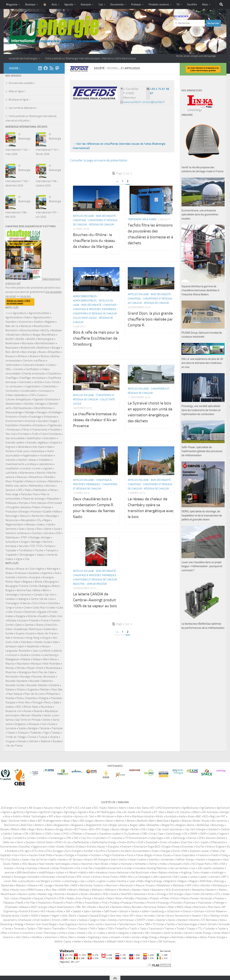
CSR (32, 395)
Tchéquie (23, 733)
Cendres (19, 369)
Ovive (15, 898)
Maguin (183, 881)
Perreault (99, 898)
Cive (47, 382)
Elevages (42, 412)
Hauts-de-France (47, 633)
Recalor (92, 907)
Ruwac (51, 911)
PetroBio (129, 898)
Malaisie (26, 659)
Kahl (91, 873)
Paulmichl (51, 898)
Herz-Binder (101, 864)
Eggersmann (40, 847)
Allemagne (53, 569)
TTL (200, 929)
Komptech (34, 877)
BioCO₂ (45, 330)
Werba (87, 942)
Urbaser (81, 933)
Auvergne (35, 577)
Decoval (210, 838)
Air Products (144, 812)
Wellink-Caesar (63, 942)
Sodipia (83, 920)
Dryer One (187, 842)
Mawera (33, 885)
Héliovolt (44, 868)
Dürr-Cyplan (201, 842)
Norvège (25, 677)
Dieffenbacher (81, 842)
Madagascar (12, 659)
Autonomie (25, 322)
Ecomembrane (9, 847)
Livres (37, 468)
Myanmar (11, 672)
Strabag (19, 924)
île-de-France (15, 746)
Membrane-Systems (92, 885)
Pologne (44, 698)
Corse (18, 608)
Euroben (89, 851)
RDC (19, 707)
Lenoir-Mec (11, 881)
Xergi (137, 942)
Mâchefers (54, 481)
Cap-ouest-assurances (170, 829)
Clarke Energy (173, 834)
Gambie (29, 625)
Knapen (205, 873)
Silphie (48, 529)
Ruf (43, 911)
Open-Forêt (192, 894)
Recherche (38, 516)
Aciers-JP (60, 808)
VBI (147, 933)
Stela (222, 920)
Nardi (146, 890)
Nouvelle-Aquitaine (16, 681)
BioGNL (20, 339)
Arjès (119, 816)
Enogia (166, 847)
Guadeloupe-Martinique (28, 629)
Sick (206, 916)
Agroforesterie (14, 317)
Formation (24, 434)
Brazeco (49, 829)
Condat (31, 838)
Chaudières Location (110, 834)
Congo (9, 608)
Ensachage (35, 417)
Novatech (96, 894)
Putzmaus (190, 903)
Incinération (47, 455)
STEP (24, 537)
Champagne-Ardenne (18, 603)
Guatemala (50, 629)
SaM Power (111, 911)
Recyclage (52, 516)
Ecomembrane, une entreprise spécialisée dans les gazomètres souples (200, 215)
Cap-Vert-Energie (195, 829)
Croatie (51, 608)
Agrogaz (57, 812)
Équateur (58, 741)
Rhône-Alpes (31, 707)
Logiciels (47, 468)
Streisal (30, 924)
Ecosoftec (25, 847)
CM (185, 834)
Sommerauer (127, 920)
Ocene (115, 894)
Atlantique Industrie (143, 816)
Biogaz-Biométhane (44, 335)
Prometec (139, 903)
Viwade (81, 937)
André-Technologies (35, 816)
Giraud (88, 860)
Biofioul (26, 335)
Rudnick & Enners (29, 911)
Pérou (48, 702)
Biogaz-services (118, 825)
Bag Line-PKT (218, 816)
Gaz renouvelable (15, 438)
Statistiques (12, 537)
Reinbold (117, 907)
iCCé (78, 868)
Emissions (11, 417)
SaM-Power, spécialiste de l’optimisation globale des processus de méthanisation (202, 451)
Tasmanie (57, 728)
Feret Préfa (46, 855)
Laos (35, 651)
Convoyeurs (46, 391)
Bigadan (175, 821)
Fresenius (203, 855)
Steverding (6, 924)
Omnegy (162, 894)
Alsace (9, 573)
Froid (43, 434)
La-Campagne (142, 877)
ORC (20, 490)
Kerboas (174, 873)
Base (33, 821)
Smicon (56, 920)
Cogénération (33, 386)
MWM (63, 890)
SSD (58, 533)
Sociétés (192, 4)
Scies (22, 529)
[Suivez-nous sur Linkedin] (40, 68)
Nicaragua (24, 672)
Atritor (160, 816)
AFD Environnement (168, 808)
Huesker (9, 868)
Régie (47, 520)
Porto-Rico (24, 702)
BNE (24, 829)
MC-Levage (46, 885)
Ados (131, 808)
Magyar (193, 881)
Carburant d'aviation (34, 365)
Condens (42, 838)
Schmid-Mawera (216, 911)
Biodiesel (57, 330)
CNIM (203, 834)
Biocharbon (12, 330)
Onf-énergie (176, 894)
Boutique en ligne (18, 100)
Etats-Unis (56, 616)
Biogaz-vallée (137, 825)
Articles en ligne (83, 216)
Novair (84, 894)
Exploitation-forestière (18, 425)
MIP (189, 885)
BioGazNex (153, 825)
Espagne (20, 616)
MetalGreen (164, 885)
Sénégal (33, 728)
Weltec (78, 942)
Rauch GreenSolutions (62, 907)
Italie (55, 642)
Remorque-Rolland (155, 907)
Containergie (56, 838)
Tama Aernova (126, 924)
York (145, 942)
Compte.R (19, 838)
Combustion (12, 391)
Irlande (38, 642)
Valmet (111, 933)
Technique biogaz (187, 924)
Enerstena (140, 847)
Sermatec (149, 916)
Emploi (23, 417)
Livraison (26, 468)
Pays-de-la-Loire (34, 694)
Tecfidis (171, 924)
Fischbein (96, 855)
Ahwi (92, 812)
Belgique (28, 582)
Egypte (42, 612)
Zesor (153, 942)
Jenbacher (219, 868)
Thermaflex (58, 929)
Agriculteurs (20, 313)
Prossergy (163, 903)
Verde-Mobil (221, 933)
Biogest (181, 825)
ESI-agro (25, 851)
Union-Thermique (46, 933)
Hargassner (214, 860)
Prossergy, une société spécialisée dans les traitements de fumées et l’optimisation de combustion (201, 410)
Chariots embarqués (34, 374)
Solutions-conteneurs (18, 533)
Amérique (20, 573)
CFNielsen (77, 834)
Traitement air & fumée (142, 219)
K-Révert (72, 873)
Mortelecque (220, 885)
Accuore (48, 808)
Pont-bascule (38, 503)
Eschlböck (12, 851)
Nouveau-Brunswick (44, 677)
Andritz (17, 816)
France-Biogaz (144, 855)
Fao (16, 855)
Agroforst (45, 812)
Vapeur (41, 555)
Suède (22, 728)
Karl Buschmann (140, 873)
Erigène (220, 847)
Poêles (36, 507)
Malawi (37, 659)
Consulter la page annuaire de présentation (99, 160)
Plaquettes (53, 499)
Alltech (196, 812)
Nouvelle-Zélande (37, 685)
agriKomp (18, 812)
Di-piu (67, 842)
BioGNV (31, 339)
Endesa (80, 847)
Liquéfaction (12, 468)
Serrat (160, 916)
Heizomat (87, 864)
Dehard (221, 838)
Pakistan (44, 690)
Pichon (175, 898)
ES (228, 847)
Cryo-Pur (86, 838)
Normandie (12, 677)
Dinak (122, 842)
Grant (114, 860)
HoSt (186, 864)
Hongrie (46, 638)
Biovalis (5, 829)
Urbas (71, 933)
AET (152, 808)
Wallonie (46, 741)
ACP (70, 808)
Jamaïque (11, 646)
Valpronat (137, 933)
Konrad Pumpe (66, 877)
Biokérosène (12, 343)
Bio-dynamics (220, 821)
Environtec (187, 847)
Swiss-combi (95, 924)
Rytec (60, 911)
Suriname (11, 728)
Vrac (27, 559)
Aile (119, 812)
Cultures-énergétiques (18, 399)
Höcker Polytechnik (62, 868)
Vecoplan (156, 933)
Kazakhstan (33, 646)
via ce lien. (26, 296)
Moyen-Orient (35, 668)
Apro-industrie (64, 816)
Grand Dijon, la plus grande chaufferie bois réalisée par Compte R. (150, 319)
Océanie (10, 690)
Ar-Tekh (90, 816)
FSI (2, 860)
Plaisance (9, 903)
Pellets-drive (74, 898)
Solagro (94, 920)
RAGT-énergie (39, 907)
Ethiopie (12, 620)
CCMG (48, 834)
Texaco (31, 929)
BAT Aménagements (50, 821)
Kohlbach (6, 877)
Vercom (188, 933)
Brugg (60, 829)
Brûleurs (23, 356)
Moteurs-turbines (36, 481)
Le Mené (45, 651)
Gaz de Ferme (39, 860)
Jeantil (207, 868)
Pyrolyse (36, 512)
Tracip (143, 929)
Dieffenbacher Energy (104, 842)
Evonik (176, 851)
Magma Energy (154, 881)
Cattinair (17, 834)
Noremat (59, 894)
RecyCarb (104, 907)
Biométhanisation (45, 343)
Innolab (128, 868)
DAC (168, 838)
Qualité (47, 512)
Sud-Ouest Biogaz (46, 924)
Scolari (25, 916)
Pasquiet (38, 898)
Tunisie (32, 737)
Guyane (30, 633)
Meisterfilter (62, 885)
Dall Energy (179, 838)
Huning (20, 868)
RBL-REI (81, 907)
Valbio (102, 933)
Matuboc (21, 885)
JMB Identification (27, 873)
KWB (123, 877)
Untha (62, 933)
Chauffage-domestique (32, 378)
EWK (185, 851)
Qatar (56, 702)
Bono (40, 829)
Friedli (215, 855)
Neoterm (211, 890)
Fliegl (106, 855)
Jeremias (9, 873)
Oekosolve (139, 894)
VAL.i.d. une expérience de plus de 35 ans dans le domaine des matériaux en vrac (202, 363)
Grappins (55, 443)
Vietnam (34, 741)
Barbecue (26, 326)
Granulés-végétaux (37, 443)
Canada (38, 595)
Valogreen (124, 933)
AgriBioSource (190, 808)
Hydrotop (32, 868)
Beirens (100, 821)
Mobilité (49, 477)
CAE (143, 829)
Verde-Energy (203, 933)
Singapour (20, 724)
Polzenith (58, 903)
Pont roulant (55, 503)
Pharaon (155, 898)
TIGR (110, 929)
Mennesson (127, 885)
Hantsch (201, 860)
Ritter (171, 907)
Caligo (151, 829)
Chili (34, 603)
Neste (222, 890)
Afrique (10, 569)
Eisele (61, 847)
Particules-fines (30, 494)
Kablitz (83, 873)
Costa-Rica (39, 608)
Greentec (154, 860)
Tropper (191, 929)
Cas (101, 4)
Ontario (21, 690)
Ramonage (11, 516)
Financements (39, 430)
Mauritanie (23, 664)
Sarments (11, 529)
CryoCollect (99, 838)
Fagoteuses (55, 425)
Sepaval (83, 916)
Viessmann (51, 937)
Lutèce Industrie (117, 881)
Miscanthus (36, 477)
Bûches (45, 356)
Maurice (10, 664)
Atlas (205, 4)
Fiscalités (55, 430)
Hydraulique (38, 451)
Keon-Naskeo (159, 873)
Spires (172, 920)
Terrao (8, 929)
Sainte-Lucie (51, 715)
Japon (21, 646)
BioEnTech (27, 825)
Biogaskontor (62, 825)
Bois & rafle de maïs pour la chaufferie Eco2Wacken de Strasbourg (96, 338)
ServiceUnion (182, 916)
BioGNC (10, 339)
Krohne (97, 877)
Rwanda (38, 711)
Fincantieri (82, 855)
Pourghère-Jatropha (19, 507)
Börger (125, 829)
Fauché (33, 855)
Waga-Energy (150, 937)
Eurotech (126, 851)
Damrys (192, 838)
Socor (73, 920)
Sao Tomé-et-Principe (28, 720)
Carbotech (213, 829)
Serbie (47, 720)
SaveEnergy (158, 911)
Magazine (12, 4)
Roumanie (47, 707)
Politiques (11, 503)
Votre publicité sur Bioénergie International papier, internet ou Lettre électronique (90, 58)
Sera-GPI (128, 916)
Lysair (132, 881)
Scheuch (187, 911)
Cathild (7, 834)
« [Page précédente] (117, 181)
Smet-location (41, 920)
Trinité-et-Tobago (16, 737)
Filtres (26, 430)
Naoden (136, 890)
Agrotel (82, 812)
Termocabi (224, 924)
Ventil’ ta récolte (173, 933)
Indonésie (26, 642)
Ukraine (54, 737)
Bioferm (40, 825)
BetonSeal (163, 821)
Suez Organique (68, 924)
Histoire (10, 451)
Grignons (10, 447)
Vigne (19, 559)
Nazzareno (157, 890)
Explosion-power (199, 851)
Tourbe (39, 550)
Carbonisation (13, 365)
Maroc (53, 659)
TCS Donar (158, 924)
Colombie (53, 603)
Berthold (142, 821)
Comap (7, 838)
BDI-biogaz (87, 821)
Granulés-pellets (15, 443)
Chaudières (54, 374)
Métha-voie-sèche (16, 486)
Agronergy (70, 812)
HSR (223, 864)
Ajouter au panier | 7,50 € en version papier (19, 302)
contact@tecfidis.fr (153, 102)
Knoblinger (218, 873)
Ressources (12, 520)
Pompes (24, 503)
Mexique (36, 664)
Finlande (34, 620)
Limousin (12, 655)
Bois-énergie (29, 352)
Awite (182, 816)
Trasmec (169, 929)
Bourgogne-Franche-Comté (21, 586)
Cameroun (26, 595)
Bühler (135, 829)
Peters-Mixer (114, 898)
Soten (151, 920)
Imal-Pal (87, 868)
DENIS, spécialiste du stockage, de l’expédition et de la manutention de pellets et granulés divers (202, 515)
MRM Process (35, 890)
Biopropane (12, 348)
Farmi (23, 855)
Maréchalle (7, 885)
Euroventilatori (142, 851)
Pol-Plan (31, 903)
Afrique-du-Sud (25, 569)
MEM (74, 885)
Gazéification (34, 438)
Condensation (29, 391)
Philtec (165, 898)
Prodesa (114, 903)
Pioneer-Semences (201, 898)
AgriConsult (223, 808)
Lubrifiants (11, 473)
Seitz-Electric (69, 916)
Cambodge (11, 595)
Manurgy (219, 881)
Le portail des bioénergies (23, 58)
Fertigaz (70, 855)
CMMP (193, 834)
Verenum (8, 937)
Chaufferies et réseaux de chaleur (95, 314)
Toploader (11, 550)
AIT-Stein (159, 812)
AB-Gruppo (35, 808)
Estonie (32, 616)
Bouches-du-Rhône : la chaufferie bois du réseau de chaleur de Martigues (94, 241)
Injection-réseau (27, 460)
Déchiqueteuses (23, 408)
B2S (206, 816)
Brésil (55, 586)
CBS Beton (36, 834)
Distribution (52, 399)
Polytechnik (44, 903)
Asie (57, 573)
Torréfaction (26, 550)
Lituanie (24, 655)
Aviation (38, 322)
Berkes (131, 821)
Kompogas (20, 877)
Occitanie (54, 685)
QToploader (11, 907)
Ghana (39, 625)
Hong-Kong (33, 638)
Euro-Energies (73, 851)
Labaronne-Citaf (168, 877)
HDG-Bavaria (29, 864)
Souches (37, 533)
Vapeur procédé (97, 584)
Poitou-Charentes (27, 698)
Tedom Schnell (208, 924)
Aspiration (11, 322)
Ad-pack (86, 808)
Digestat (38, 399)
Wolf (121, 942)
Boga (31, 829)
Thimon (72, 929)
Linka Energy (71, 881)
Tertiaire (49, 546)
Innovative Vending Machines (151, 868)
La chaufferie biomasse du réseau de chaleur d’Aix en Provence (95, 420)
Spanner (161, 920)
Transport (51, 550)
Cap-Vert (50, 595)
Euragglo (58, 851)
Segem (55, 916)
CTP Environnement (136, 838)
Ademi (122, 808)
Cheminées (25, 382)
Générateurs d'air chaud (31, 447)
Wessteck (99, 942)
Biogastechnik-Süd (96, 825)
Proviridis (176, 903)
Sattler (145, 911)
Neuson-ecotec (27, 894)
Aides (27, 317)
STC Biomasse (209, 920)
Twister (222, 929)
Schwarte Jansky (10, 916)
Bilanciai (186, 821)
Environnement (14, 421)
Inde (16, 642)
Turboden (210, 929)
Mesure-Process (145, 885)
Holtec (163, 864)
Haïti (8, 638)
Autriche (22, 577)
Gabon (19, 625)
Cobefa (212, 834)
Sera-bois (115, 916)
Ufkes (4, 933)
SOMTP (141, 920)
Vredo (126, 937)
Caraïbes (10, 599)
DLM (141, 842)
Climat (55, 382)
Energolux (113, 847)
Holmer (153, 864)
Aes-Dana (142, 808)
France (45, 620)
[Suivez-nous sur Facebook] (46, 68)
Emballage (55, 412)
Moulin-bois (18, 890)
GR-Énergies (101, 860)
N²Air (106, 894)
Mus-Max (51, 890)
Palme (53, 490)
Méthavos (111, 890)
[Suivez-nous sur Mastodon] (57, 68)
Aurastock (171, 816)
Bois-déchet (12, 352)
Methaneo (179, 885)
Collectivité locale (85, 318)
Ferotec (59, 855)
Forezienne (118, 855)
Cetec (57, 834)
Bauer (67, 821)
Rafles (57, 512)
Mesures (22, 477)
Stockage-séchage (40, 537)
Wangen (164, 937)
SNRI (65, 920)
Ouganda (32, 690)
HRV (215, 864)
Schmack (199, 911)
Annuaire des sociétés (21, 83)
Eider (52, 847)
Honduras (18, 638)
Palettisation (40, 490)
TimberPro (121, 929)
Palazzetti (26, 898)
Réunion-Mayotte (31, 715)
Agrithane (31, 812)
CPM (68, 838)
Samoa (9, 720)
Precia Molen (92, 903)
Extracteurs (40, 425)
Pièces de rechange (34, 499)
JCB (200, 868)
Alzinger (225, 812)
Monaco (10, 668)
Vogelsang (94, 937)
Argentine (47, 573)
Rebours (25, 516)
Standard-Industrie (188, 920)
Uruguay (10, 741)
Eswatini (43, 616)
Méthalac (84, 890)
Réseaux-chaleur (35, 525)
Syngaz (25, 542)
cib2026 (38, 382)
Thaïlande (35, 733)
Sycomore (110, 924)
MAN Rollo (206, 881)
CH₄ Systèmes (131, 834)
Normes (50, 486)
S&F (68, 911)
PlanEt (20, 903)
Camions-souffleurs (34, 361)
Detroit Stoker (45, 842)
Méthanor (97, 890)
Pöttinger (219, 903)
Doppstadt (152, 842)
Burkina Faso (24, 590)
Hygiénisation (30, 455)
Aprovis (79, 816)
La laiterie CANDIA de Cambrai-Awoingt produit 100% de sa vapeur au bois (95, 600)
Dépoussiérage (14, 412)
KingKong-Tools (190, 873)
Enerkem (127, 847)
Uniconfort (27, 933)
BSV (91, 829)
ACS (77, 808)
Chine (42, 603)
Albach (170, 812)
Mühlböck (124, 890)
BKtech (15, 829)
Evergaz (166, 851)
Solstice (112, 920)
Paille (28, 490)
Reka (127, 907)
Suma (82, 924)
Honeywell (175, 864)
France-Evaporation (184, 855)
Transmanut (155, 929)
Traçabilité (11, 555)
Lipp (82, 881)
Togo (46, 733)
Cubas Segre (156, 838)
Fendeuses (13, 430)
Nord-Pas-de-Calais (43, 672)
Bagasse (50, 322)
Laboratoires (46, 464)
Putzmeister (205, 903)
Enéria (210, 847)
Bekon (110, 821)
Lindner (57, 881)
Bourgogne (51, 582)
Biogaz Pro (196, 102)
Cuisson (41, 395)
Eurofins (100, 851)
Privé (105, 903)
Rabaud (24, 907)
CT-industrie (115, 838)
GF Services (75, 860)
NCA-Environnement (178, 890)
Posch (69, 903)
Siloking (214, 916)
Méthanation (36, 486)
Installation (45, 460)
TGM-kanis (43, 929)
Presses (47, 507)
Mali (45, 659)
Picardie (10, 698)
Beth (152, 821)
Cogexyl (223, 834)
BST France (80, 829)
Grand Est (50, 625)
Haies (50, 447)
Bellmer (120, 821)
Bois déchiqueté (106, 216)
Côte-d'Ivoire (15, 612)
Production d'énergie (17, 512)
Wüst (129, 942)
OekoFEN (126, 894)
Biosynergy (218, 825)
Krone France (110, 877)
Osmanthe (207, 894)
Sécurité (23, 546)
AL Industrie (183, 812)
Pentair (87, 898)
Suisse (52, 724)
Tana (140, 924)
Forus (130, 855)
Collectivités (49, 386)
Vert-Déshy (22, 937)
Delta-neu (9, 842)
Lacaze (184, 877)
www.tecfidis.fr (132, 102)
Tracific (133, 929)
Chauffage (80, 220)
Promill (151, 903)
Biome (191, 825)
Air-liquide (129, 812)
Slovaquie (34, 724)
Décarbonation (14, 404)
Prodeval (126, 903)
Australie (10, 577)
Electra (70, 847)
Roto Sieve (214, 907)
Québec (10, 707)
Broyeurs (11, 356)
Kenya (45, 646)
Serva (169, 916)
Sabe (86, 911)
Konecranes (49, 877)
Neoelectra (198, 890)
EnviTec (200, 847)
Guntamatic (167, 860)
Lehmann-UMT (218, 877)
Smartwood (25, 920)
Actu (54, 4)
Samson (124, 911)
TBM (147, 924)
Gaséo (25, 860)
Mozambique (53, 668)
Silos (39, 529)
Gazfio (53, 860)
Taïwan (11, 733)
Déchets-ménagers (35, 404)
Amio (7, 816)
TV (178, 4)
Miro (196, 885)
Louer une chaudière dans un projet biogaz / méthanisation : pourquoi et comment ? (202, 566)
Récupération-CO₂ (31, 520)
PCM (61, 898)
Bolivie (39, 582)
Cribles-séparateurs (17, 395)
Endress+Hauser (96, 847)
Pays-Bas (57, 690)
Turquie (43, 737)
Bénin (46, 590)
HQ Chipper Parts (201, 864)
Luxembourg (50, 655)
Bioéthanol (43, 348)
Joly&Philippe (46, 873)
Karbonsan (123, 873)
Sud (44, 724)
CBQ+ (9, 369)
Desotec (30, 842)
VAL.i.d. (92, 933)
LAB (155, 877)
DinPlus (131, 842)
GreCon (123, 860)
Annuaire (86, 4)
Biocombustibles (30, 330)
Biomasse (27, 343)
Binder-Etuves (201, 821)
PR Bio (79, 903)
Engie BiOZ (154, 847)
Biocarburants (41, 326)
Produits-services (159, 4)
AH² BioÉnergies (106, 812)
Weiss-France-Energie (213, 937)
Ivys (193, 868)
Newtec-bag (45, 894)
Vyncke (136, 937)
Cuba (60, 608)
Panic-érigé (12, 494)
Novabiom (73, 894)
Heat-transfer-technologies (54, 864)
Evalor (155, 851)
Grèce (9, 629)
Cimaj (152, 834)
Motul (6, 890)
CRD (76, 838)
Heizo (75, 864)
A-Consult (21, 808)
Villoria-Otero (67, 937)
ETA (34, 851)
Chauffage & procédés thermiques (95, 309)
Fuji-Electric (13, 860)
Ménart (73, 890)
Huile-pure (23, 451)
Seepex (45, 916)
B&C (199, 816)
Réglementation (14, 525)
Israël (47, 642)
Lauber (203, 877)
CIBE (144, 834)
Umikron (14, 933)
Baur (75, 821)
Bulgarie (10, 590)
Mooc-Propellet (14, 481)
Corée (27, 608)
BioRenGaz (203, 825)
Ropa (188, 907)
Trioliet (180, 929)
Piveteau (219, 898)
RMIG (180, 907)
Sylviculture (12, 542)
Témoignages (27, 555)
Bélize (37, 590)
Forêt (35, 434)
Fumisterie (55, 434)
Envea (176, 847)
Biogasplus (77, 825)
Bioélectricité (28, 348)
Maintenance (27, 473)
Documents (117, 4)
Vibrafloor (37, 937)
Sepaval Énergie (99, 916)
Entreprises (50, 417)
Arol (127, 816)
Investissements (15, 464)
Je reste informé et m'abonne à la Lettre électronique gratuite (203, 69)
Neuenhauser (8, 894)
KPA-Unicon (83, 877)
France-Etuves (163, 855)
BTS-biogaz (103, 829)
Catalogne (23, 599)
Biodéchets (13, 335)
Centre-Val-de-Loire (42, 599)
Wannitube (178, 937)
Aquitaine (34, 573)
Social (57, 529)
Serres (30, 529)
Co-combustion (14, 386)
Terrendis (19, 929)
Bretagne (45, 586)
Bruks (69, 829)
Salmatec (97, 911)
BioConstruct (11, 825)
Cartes (51, 365)
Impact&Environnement (108, 868)
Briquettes (54, 352)
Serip (139, 916)
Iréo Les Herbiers (179, 868)
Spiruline (49, 533)
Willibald (111, 942)
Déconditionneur (43, 408)
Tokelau (56, 733)
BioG (49, 825)
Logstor (102, 881)
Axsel (191, 816)
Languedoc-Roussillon (18, 651)
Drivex (164, 842)
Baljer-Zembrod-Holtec (14, 821)
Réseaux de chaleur (102, 225)
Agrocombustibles (85, 296)
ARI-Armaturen (106, 816)
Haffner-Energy (185, 860)
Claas (161, 834)
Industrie (79, 584)
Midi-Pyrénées (52, 664)
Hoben (114, 864)
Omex (151, 894)
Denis (20, 842)
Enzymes (30, 421)
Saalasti (77, 911)
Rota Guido (199, 907)
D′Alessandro (218, 842)
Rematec (137, 907)
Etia (41, 851)
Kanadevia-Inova (105, 873)
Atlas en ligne (16, 91)
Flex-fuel (11, 434)
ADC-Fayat (100, 808)
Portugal (37, 702)
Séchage (36, 542)
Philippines (52, 694)
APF (51, 816)
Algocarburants (41, 317)
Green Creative (138, 860)
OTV (218, 894)
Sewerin (196, 916)
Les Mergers (43, 881)
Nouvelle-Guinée (15, 685)
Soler (103, 920)
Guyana (20, 633)
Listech (91, 881)
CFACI (66, 834)
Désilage (30, 412)
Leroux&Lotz (27, 881)
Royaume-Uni (13, 711)
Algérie (40, 569)
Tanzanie (44, 728)
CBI (26, 834)
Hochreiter (126, 864)
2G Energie (7, 808)
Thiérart (83, 929)
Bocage (56, 348)
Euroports (113, 851)
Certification (32, 369)
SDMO (35, 916)
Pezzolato (142, 898)
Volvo (105, 937)
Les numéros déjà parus (22, 108)
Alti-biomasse (210, 812)
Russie (27, 711)
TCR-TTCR (36, 546)
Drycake (174, 842)
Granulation (50, 438)
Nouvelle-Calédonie (41, 681)
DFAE (58, 842)
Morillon (206, 885)
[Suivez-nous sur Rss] (51, 68)
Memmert (112, 885)
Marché (41, 473)
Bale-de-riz (12, 326)
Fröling (224, 855)
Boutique (30, 4)
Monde (21, 668)
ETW (48, 851)
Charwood (91, 834)
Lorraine (35, 655)
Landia (193, 877)
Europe (23, 620)
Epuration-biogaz (48, 421)
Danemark (30, 612)
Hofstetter (141, 864)
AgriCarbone (207, 808)
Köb (130, 877)
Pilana (185, 898)
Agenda (69, 4)
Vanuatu (22, 741)
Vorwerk (115, 937)
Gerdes (63, 860)
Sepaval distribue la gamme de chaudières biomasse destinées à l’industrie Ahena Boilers (200, 290)
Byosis (115, 829)
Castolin (225, 829)
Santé (50, 525)
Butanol (34, 356)
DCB (201, 838)
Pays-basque (15, 694)
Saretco (135, 911)
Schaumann (173, 911)
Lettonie (57, 651)
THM (92, 929)
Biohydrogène (46, 339)
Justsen (60, 873)
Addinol (112, 808)
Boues (42, 352)
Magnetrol (170, 881)
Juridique (32, 464)
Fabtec (215, 851)
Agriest (6, 812)
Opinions (10, 490)
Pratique (136, 4)
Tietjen (101, 929)
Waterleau (192, 937)
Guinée (9, 633)
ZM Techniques (167, 942)
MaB (140, 881)
